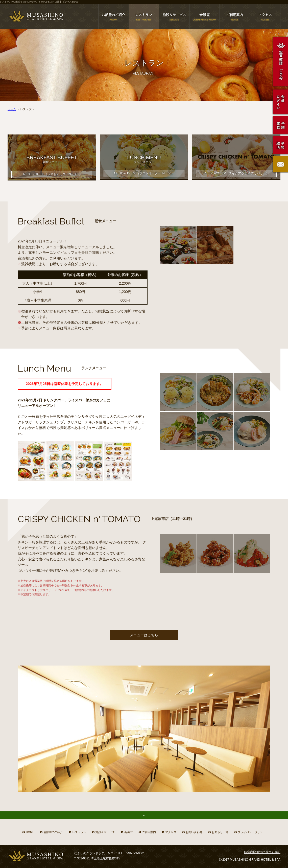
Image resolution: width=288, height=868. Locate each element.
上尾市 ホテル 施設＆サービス (174, 16)
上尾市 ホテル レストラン (144, 16)
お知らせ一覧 (220, 832)
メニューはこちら (144, 635)
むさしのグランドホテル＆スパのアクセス (265, 16)
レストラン (79, 832)
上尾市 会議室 (204, 16)
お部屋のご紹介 (53, 832)
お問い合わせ (194, 832)
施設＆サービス (105, 832)
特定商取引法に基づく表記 (262, 852)
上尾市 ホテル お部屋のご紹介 (113, 16)
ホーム (12, 109)
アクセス (171, 832)
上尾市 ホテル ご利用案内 (235, 16)
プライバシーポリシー (252, 832)
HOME (30, 832)
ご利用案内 (149, 832)
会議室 (128, 832)
